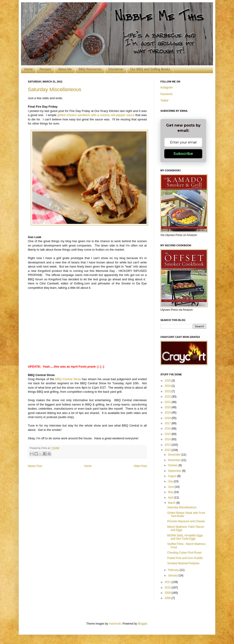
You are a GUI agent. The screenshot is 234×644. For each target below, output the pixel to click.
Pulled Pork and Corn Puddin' (185, 558)
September (175, 471)
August (173, 476)
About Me (65, 69)
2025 (168, 381)
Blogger (142, 624)
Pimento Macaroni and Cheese (186, 521)
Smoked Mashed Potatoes (183, 563)
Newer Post (35, 466)
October (173, 465)
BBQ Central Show (68, 379)
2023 (168, 391)
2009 (168, 593)
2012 (168, 450)
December (175, 455)
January (173, 575)
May (171, 492)
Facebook (166, 94)
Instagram (166, 87)
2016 (168, 429)
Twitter (164, 101)
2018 (168, 418)
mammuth (115, 624)
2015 (168, 434)
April (171, 498)
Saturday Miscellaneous (55, 89)
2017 (168, 423)
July (171, 481)
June (171, 487)
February (174, 570)
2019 (168, 413)
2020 (168, 407)
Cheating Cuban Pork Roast (184, 553)
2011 (168, 582)
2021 (168, 402)
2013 (168, 445)
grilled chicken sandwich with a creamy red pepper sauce (96, 115)
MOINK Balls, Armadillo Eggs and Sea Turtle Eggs (185, 537)
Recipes (45, 69)
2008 (168, 598)
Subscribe (183, 154)
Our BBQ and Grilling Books (150, 69)
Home (28, 69)
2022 (168, 397)
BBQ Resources (90, 69)
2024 (168, 386)
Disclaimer (116, 69)
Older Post (140, 466)
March (172, 503)
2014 (168, 439)
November (175, 460)
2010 (168, 588)
